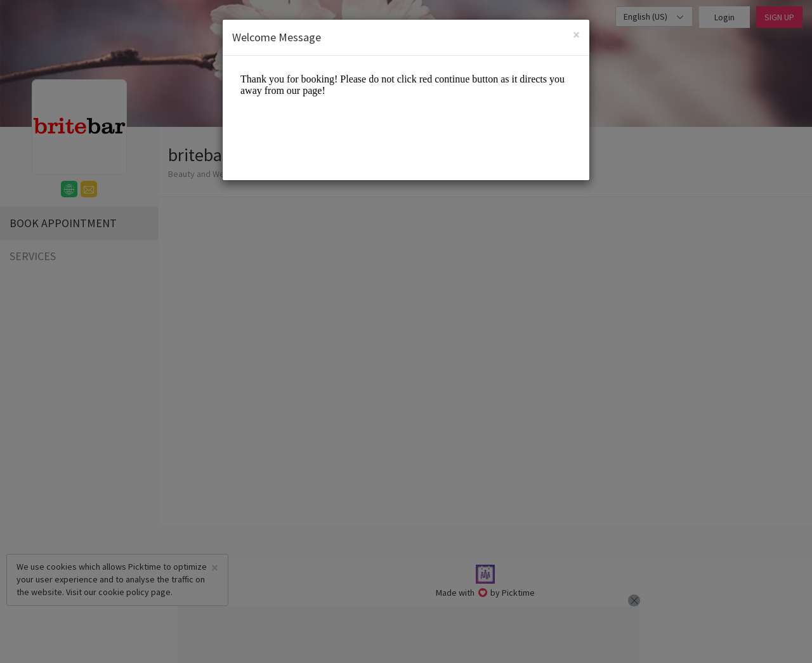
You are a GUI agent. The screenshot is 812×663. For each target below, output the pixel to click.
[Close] (576, 35)
